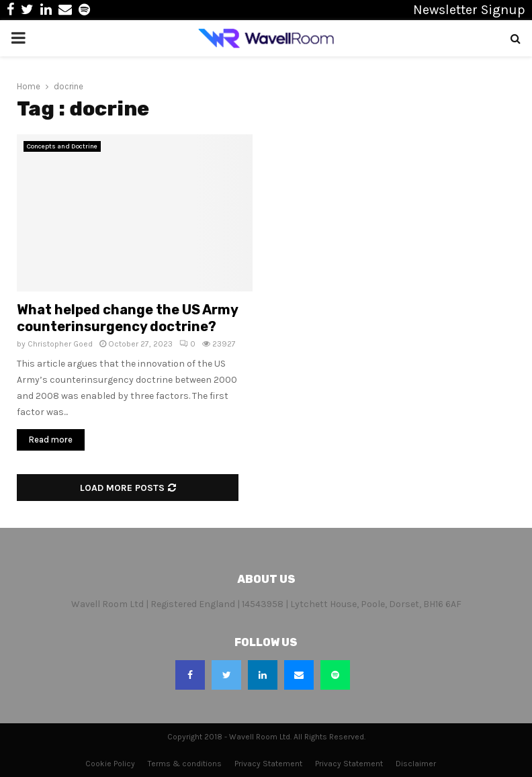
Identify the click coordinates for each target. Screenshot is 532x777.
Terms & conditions (185, 764)
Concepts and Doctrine (62, 146)
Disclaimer (416, 764)
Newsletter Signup (469, 10)
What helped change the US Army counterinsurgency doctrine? (127, 318)
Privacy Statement (268, 764)
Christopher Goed (60, 344)
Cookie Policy (110, 764)
